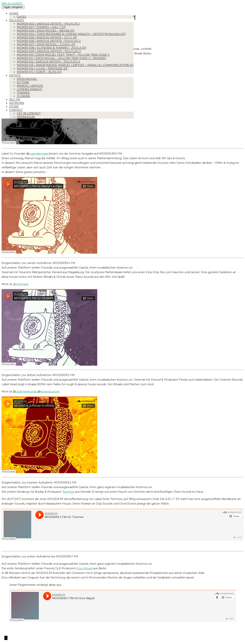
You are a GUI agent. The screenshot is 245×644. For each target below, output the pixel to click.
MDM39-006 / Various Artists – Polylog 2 (49, 41)
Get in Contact (29, 113)
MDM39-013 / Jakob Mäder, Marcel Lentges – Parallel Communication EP (75, 65)
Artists (15, 75)
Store (14, 107)
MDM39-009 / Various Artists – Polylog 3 (49, 51)
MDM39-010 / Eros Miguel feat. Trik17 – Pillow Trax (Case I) (63, 55)
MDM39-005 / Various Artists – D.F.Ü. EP (47, 38)
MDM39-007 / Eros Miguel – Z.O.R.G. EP (46, 44)
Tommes (23, 93)
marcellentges (39, 154)
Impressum (26, 117)
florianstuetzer (50, 392)
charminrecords (26, 392)
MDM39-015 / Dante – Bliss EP (39, 72)
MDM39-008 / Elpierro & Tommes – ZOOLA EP (51, 48)
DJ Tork (23, 82)
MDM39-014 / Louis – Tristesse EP (42, 69)
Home (14, 13)
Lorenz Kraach (29, 89)
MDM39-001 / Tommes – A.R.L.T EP (41, 27)
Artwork (17, 103)
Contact (16, 110)
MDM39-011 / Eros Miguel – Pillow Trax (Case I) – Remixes (61, 58)
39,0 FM (15, 100)
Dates (22, 17)
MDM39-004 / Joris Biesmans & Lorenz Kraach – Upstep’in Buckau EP (71, 34)
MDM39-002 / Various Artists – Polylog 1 (49, 24)
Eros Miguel (27, 79)
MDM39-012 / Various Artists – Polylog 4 (48, 62)
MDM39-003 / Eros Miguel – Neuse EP (46, 31)
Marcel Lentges (30, 86)
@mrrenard (20, 284)
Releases (17, 20)
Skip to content (12, 3)
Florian (23, 96)
